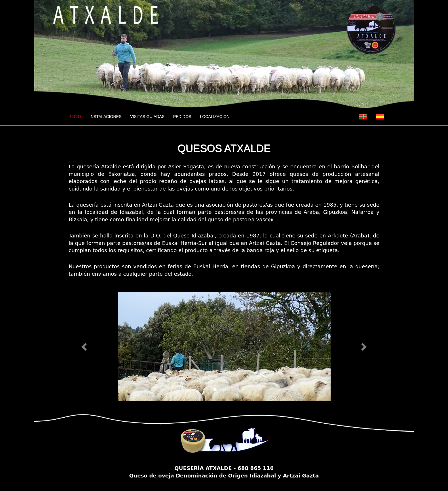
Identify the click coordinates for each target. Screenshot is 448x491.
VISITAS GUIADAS (147, 117)
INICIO (77, 116)
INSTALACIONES (105, 117)
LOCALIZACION (215, 117)
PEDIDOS (182, 117)
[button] (85, 347)
